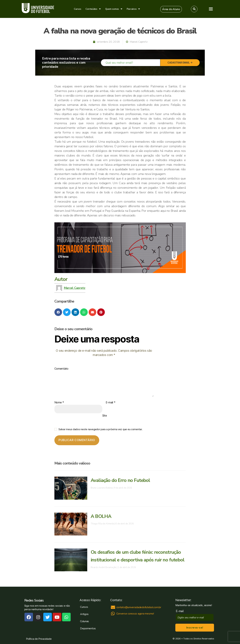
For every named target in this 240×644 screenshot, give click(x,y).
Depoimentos (88, 628)
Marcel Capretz (75, 288)
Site (105, 416)
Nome (59, 403)
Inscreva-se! (195, 628)
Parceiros (133, 9)
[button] (171, 9)
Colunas (85, 621)
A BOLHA (101, 516)
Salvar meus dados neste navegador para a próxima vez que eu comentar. (100, 429)
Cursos (77, 9)
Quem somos (114, 9)
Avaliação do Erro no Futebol (120, 480)
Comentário (61, 369)
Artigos (84, 614)
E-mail (111, 403)
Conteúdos (93, 9)
